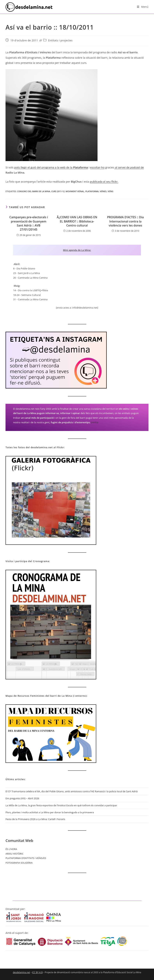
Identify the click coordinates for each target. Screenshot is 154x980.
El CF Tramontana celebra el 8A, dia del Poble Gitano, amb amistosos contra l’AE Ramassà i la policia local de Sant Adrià (72, 791)
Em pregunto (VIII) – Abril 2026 (22, 798)
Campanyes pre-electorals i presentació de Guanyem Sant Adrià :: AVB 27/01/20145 (29, 223)
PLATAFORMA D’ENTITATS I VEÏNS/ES (26, 858)
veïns (110, 191)
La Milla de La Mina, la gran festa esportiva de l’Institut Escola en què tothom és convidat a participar (61, 805)
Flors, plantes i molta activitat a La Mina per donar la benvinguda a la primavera (50, 812)
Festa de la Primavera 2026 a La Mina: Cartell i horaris (35, 819)
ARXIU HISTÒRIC (15, 854)
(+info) (95, 422)
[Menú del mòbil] (143, 7)
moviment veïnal (75, 191)
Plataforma (80, 167)
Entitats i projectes (60, 40)
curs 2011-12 (58, 191)
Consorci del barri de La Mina (34, 191)
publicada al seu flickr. (104, 181)
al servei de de (129, 167)
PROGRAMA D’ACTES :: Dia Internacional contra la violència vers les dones (125, 221)
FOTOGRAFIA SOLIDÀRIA (19, 863)
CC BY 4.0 (37, 972)
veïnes (103, 191)
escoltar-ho (97, 167)
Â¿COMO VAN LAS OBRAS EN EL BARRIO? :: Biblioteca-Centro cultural (77, 221)
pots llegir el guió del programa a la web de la (44, 167)
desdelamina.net (21, 972)
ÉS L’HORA (11, 849)
